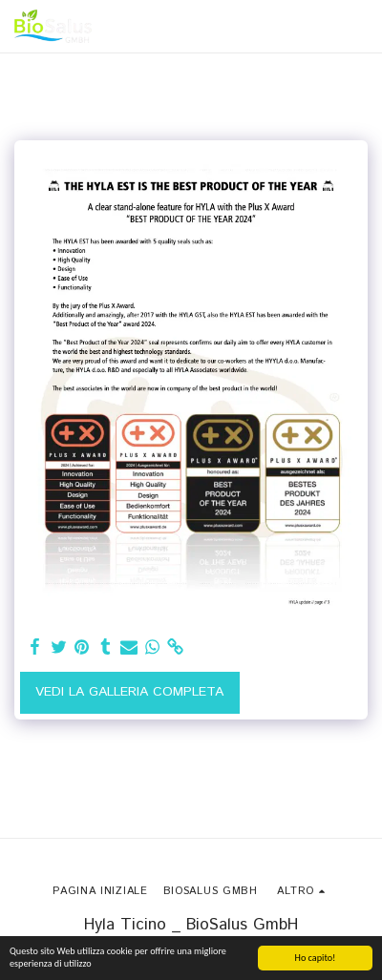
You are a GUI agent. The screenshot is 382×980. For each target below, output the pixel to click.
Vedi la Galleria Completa (129, 692)
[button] (356, 27)
